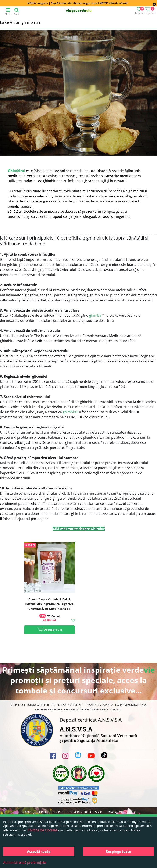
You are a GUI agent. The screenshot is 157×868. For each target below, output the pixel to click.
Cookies (58, 812)
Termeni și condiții (34, 812)
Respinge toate (118, 851)
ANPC (132, 812)
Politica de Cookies (42, 830)
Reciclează (72, 709)
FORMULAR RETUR (38, 705)
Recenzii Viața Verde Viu (67, 705)
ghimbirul (70, 412)
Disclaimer (115, 812)
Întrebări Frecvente (94, 709)
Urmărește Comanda (99, 705)
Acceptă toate (39, 851)
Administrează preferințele (25, 862)
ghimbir (95, 315)
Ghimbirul (17, 171)
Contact (116, 709)
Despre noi (18, 705)
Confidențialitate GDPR (86, 812)
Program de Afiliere (49, 709)
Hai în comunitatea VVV (131, 705)
